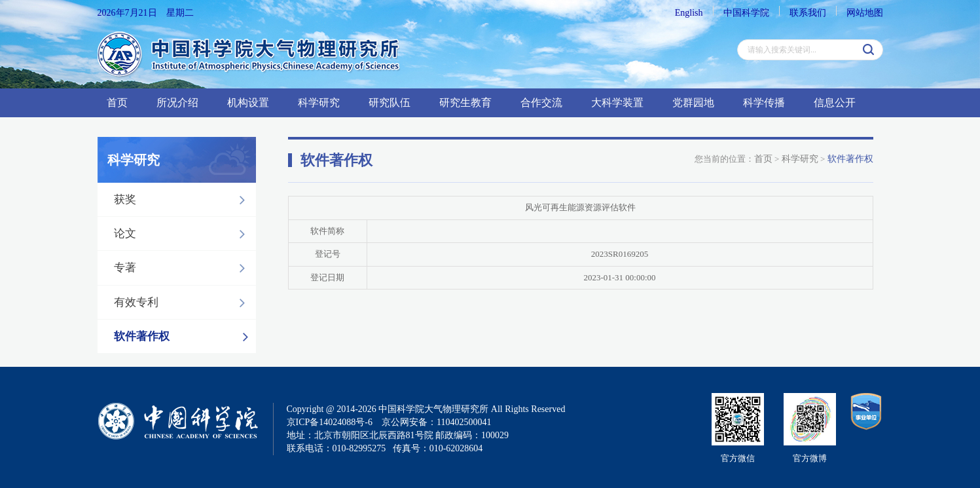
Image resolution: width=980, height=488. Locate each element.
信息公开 (835, 103)
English (689, 13)
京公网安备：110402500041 (436, 422)
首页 (117, 103)
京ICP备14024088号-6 (330, 422)
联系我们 (808, 13)
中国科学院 (746, 13)
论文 (183, 234)
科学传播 (764, 103)
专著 (183, 268)
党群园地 (693, 103)
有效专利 (183, 303)
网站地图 (865, 13)
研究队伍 (390, 103)
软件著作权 (185, 337)
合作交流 (541, 103)
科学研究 (319, 103)
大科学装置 (617, 103)
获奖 (183, 200)
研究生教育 (465, 103)
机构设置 (248, 103)
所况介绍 (177, 103)
